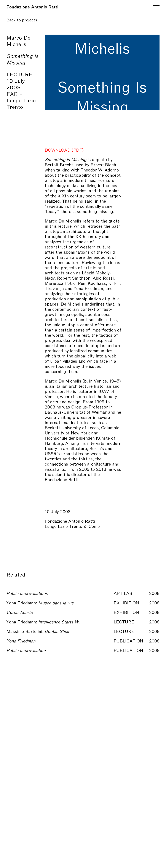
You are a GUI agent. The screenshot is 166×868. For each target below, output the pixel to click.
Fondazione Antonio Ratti (32, 6)
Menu (156, 7)
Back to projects (22, 20)
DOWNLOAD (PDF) (64, 150)
